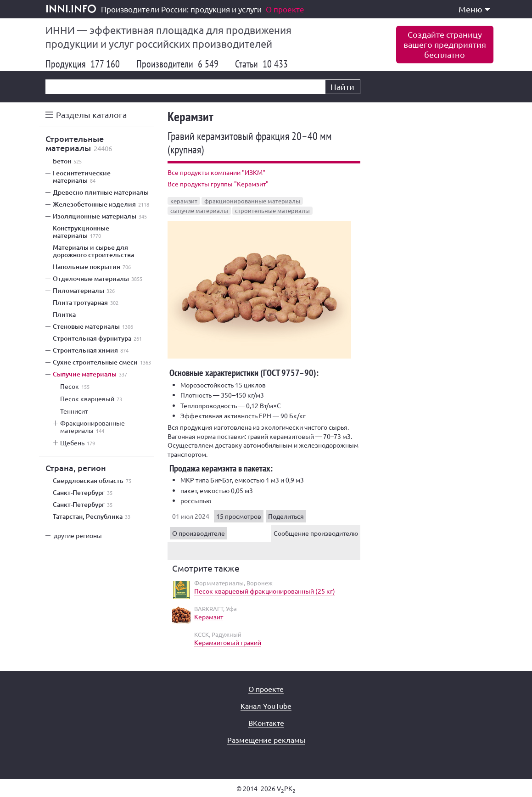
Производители (177, 64)
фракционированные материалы (252, 201)
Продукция (83, 64)
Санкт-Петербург (83, 493)
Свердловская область (92, 481)
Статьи (261, 64)
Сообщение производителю (316, 533)
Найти (342, 87)
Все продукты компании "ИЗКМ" (216, 172)
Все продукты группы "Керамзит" (218, 184)
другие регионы (78, 535)
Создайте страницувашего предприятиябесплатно (445, 44)
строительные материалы (272, 210)
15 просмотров (239, 516)
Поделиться (286, 516)
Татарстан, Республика (92, 516)
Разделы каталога (91, 115)
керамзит (184, 201)
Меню (474, 9)
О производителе (199, 533)
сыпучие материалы (199, 210)
